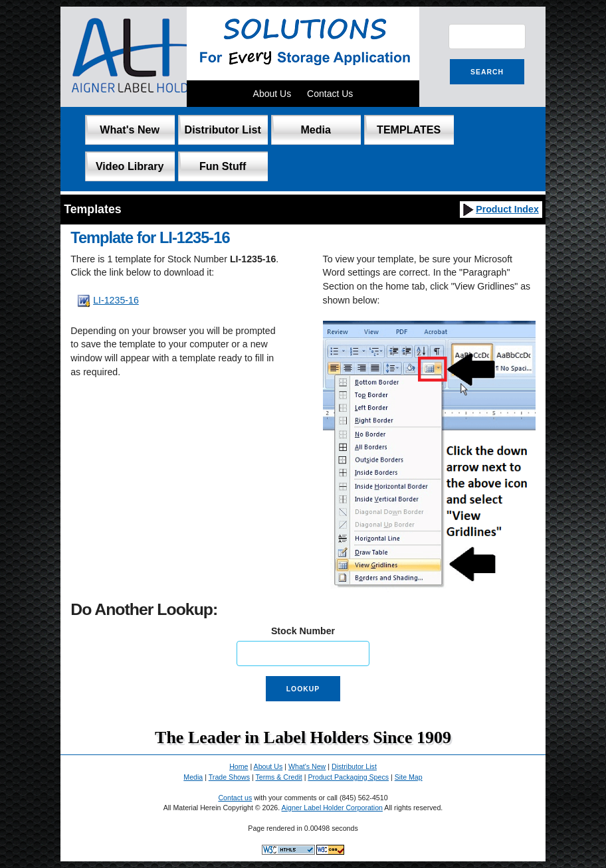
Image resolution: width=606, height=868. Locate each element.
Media (316, 130)
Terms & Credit (278, 777)
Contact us (235, 798)
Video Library (130, 166)
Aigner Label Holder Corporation (332, 808)
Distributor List (223, 130)
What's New (130, 130)
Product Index (500, 209)
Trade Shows (229, 777)
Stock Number (303, 631)
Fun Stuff (223, 166)
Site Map (409, 777)
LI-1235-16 (116, 300)
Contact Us (330, 94)
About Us (272, 94)
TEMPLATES (409, 130)
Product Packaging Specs (348, 777)
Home (239, 766)
